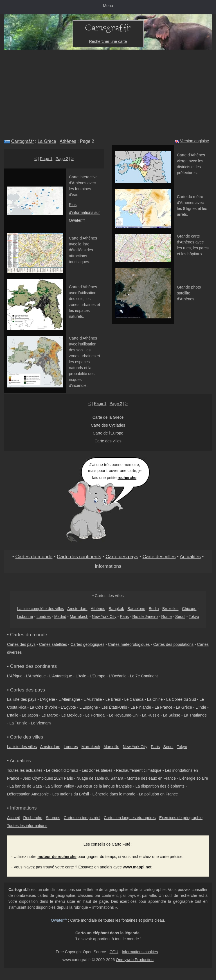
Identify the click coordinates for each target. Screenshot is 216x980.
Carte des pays (122, 556)
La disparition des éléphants (160, 786)
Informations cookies (140, 952)
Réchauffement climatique (139, 770)
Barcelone (136, 609)
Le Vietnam (41, 723)
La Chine (155, 699)
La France (164, 707)
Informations (108, 566)
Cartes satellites (53, 644)
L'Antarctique (61, 676)
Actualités (190, 556)
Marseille (111, 747)
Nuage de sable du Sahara (100, 778)
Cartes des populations (173, 644)
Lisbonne (25, 617)
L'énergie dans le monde (114, 794)
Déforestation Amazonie (28, 794)
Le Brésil (113, 699)
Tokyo (194, 617)
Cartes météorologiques (129, 644)
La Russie (151, 715)
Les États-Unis (114, 707)
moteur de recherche (57, 857)
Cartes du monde (34, 556)
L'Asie (81, 676)
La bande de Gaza (26, 786)
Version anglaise (194, 141)
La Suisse (172, 715)
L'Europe (98, 676)
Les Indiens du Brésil (71, 794)
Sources (53, 818)
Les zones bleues (97, 770)
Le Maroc (50, 715)
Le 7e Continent (144, 676)
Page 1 (46, 159)
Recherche (33, 818)
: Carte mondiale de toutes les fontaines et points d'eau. (108, 920)
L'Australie (93, 699)
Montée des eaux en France (151, 778)
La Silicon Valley (60, 786)
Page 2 (62, 159)
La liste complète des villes (41, 609)
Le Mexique (71, 715)
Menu (108, 6)
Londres (44, 617)
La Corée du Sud (181, 699)
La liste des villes (22, 747)
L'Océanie (118, 676)
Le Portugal (95, 715)
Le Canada (134, 699)
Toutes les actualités (25, 770)
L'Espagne (89, 707)
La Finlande (141, 707)
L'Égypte (68, 707)
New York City (104, 617)
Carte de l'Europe (108, 433)
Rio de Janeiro (145, 617)
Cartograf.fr (22, 141)
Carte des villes (108, 441)
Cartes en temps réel (82, 818)
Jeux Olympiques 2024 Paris (48, 778)
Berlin (154, 609)
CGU (114, 952)
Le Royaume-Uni (124, 715)
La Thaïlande (195, 715)
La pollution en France (158, 794)
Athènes (68, 141)
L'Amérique (36, 676)
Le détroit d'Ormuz (62, 770)
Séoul (180, 617)
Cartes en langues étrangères (130, 818)
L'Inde (201, 707)
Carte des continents (79, 556)
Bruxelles (170, 609)
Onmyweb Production (135, 960)
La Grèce (47, 141)
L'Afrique (15, 676)
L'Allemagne (69, 699)
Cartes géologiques (88, 644)
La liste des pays (22, 699)
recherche (127, 478)
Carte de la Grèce (108, 417)
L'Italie (13, 715)
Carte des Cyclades (108, 425)
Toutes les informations (27, 826)
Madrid (60, 617)
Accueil (13, 818)
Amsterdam (77, 609)
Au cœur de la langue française (105, 786)
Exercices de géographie (181, 818)
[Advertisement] (108, 92)
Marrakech (79, 617)
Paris (124, 617)
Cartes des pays (21, 644)
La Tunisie (19, 723)
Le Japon (30, 715)
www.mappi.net (137, 867)
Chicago (189, 609)
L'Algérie (48, 699)
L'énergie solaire (194, 778)
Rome (166, 617)
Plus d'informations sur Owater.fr (84, 212)
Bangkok (116, 609)
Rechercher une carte (108, 41)
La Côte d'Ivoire (44, 707)
